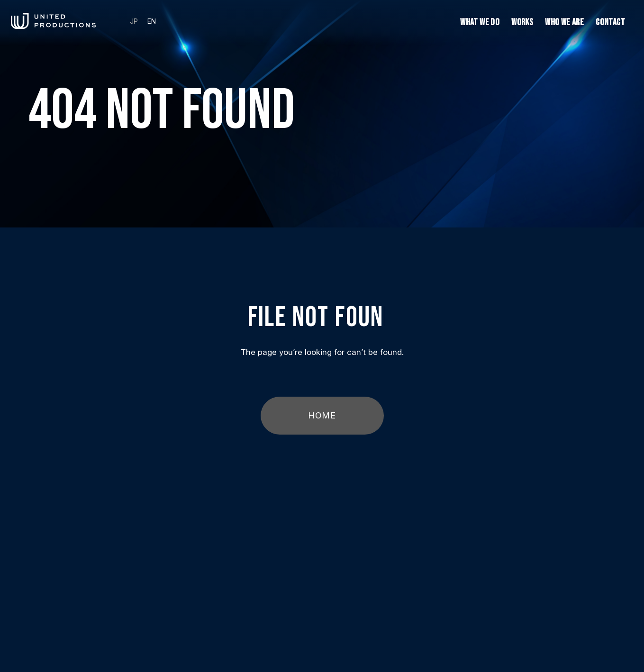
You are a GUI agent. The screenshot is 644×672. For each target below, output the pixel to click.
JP (134, 21)
